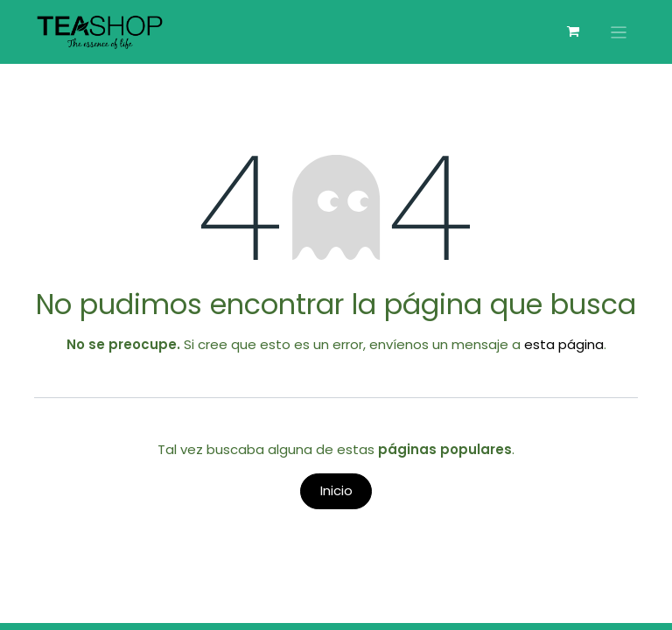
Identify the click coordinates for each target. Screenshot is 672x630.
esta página (564, 344)
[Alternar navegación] (619, 32)
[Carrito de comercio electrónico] (573, 31)
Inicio (336, 490)
